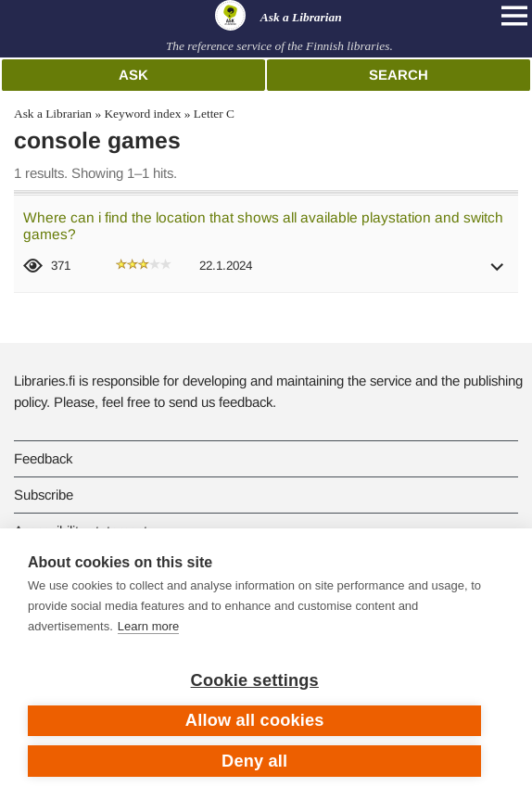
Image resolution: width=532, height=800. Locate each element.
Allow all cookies (255, 720)
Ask (133, 75)
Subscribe (44, 495)
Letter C (214, 114)
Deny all (254, 761)
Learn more (148, 626)
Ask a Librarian (53, 114)
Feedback (43, 458)
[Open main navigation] (514, 16)
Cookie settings (255, 680)
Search (399, 75)
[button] (498, 273)
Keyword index (142, 114)
